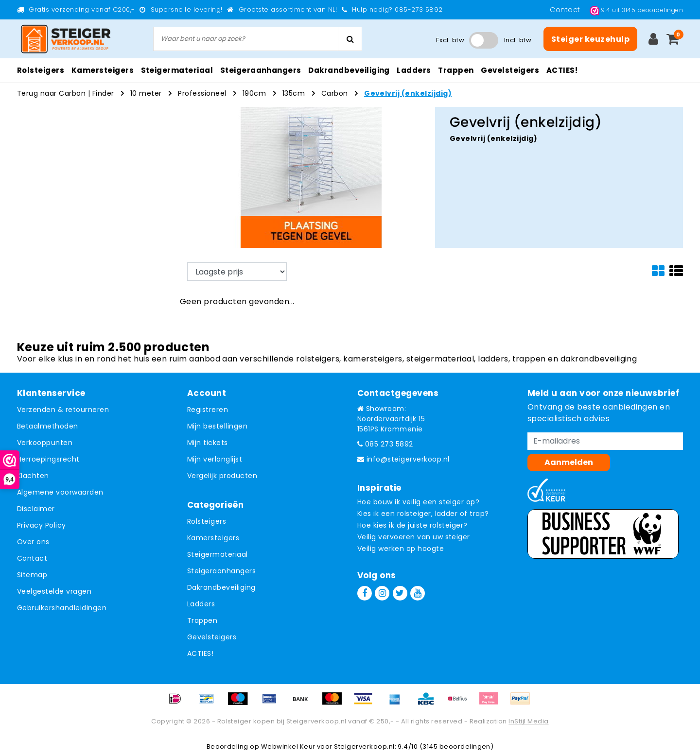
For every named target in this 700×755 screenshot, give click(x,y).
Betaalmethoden (48, 426)
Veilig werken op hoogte (401, 549)
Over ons (33, 542)
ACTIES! (200, 653)
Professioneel (202, 93)
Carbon (335, 93)
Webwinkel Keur (288, 746)
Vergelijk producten (222, 476)
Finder (103, 93)
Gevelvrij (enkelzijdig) (408, 93)
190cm (254, 93)
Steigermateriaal (218, 554)
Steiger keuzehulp (590, 39)
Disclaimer (36, 509)
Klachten (33, 476)
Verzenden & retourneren (63, 410)
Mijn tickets (208, 443)
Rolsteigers (207, 521)
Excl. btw (450, 40)
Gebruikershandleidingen (62, 608)
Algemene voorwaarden (60, 492)
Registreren (208, 410)
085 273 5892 (385, 444)
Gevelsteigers (212, 637)
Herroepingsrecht (48, 459)
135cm (294, 93)
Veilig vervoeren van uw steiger (414, 537)
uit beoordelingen (636, 10)
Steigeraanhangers (221, 571)
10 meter (146, 93)
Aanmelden (569, 462)
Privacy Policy (42, 525)
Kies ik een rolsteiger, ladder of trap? (423, 514)
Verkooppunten (45, 443)
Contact (566, 10)
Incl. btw (518, 40)
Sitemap (32, 575)
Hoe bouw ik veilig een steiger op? (418, 502)
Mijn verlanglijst (215, 459)
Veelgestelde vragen (54, 591)
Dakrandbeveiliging (221, 587)
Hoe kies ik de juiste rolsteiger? (412, 525)
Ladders (201, 604)
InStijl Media (528, 721)
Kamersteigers (213, 538)
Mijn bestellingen (217, 426)
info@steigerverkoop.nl (403, 459)
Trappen (202, 620)
